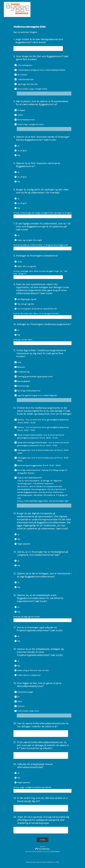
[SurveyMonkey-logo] (43, 849)
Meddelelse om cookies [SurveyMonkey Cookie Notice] (53, 862)
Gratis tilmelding (55, 852)
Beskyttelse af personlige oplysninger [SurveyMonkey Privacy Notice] (36, 862)
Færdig (43, 840)
